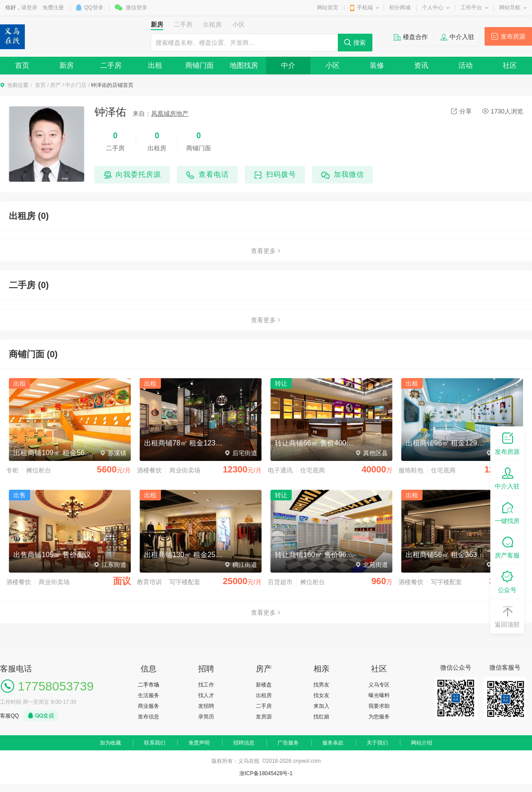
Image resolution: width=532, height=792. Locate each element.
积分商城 (400, 8)
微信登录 (137, 8)
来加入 (321, 706)
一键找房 (507, 512)
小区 (332, 65)
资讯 (421, 65)
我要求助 (379, 706)
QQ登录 (94, 8)
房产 (55, 85)
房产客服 (507, 547)
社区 (510, 65)
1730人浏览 (503, 111)
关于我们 (377, 743)
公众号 (507, 581)
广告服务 (288, 743)
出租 (155, 65)
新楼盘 (264, 685)
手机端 (365, 8)
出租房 (264, 695)
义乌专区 (379, 685)
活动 (465, 65)
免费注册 (53, 8)
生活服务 (149, 695)
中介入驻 (462, 37)
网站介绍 (422, 743)
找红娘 (321, 717)
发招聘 (206, 706)
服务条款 (333, 743)
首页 (22, 65)
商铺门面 (199, 65)
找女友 (321, 695)
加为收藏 (110, 743)
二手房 (111, 65)
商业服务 (149, 706)
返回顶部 (507, 616)
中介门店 (76, 85)
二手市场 (149, 685)
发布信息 (149, 717)
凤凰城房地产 (170, 113)
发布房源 (513, 36)
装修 (377, 65)
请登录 (29, 8)
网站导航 (510, 8)
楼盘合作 (415, 37)
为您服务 (379, 717)
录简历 (206, 717)
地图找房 (244, 65)
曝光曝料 (379, 695)
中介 (288, 65)
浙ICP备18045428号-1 (266, 773)
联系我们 (155, 743)
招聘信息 (244, 743)
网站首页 (328, 8)
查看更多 (266, 251)
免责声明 (199, 743)
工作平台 (471, 8)
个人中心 (433, 8)
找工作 (206, 685)
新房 (66, 65)
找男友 (321, 685)
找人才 (206, 695)
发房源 (264, 717)
